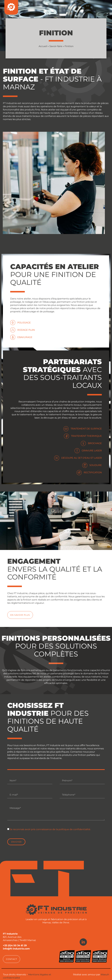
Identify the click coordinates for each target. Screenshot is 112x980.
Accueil (43, 46)
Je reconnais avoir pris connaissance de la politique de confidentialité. (50, 829)
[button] (12, 959)
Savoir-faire (56, 46)
